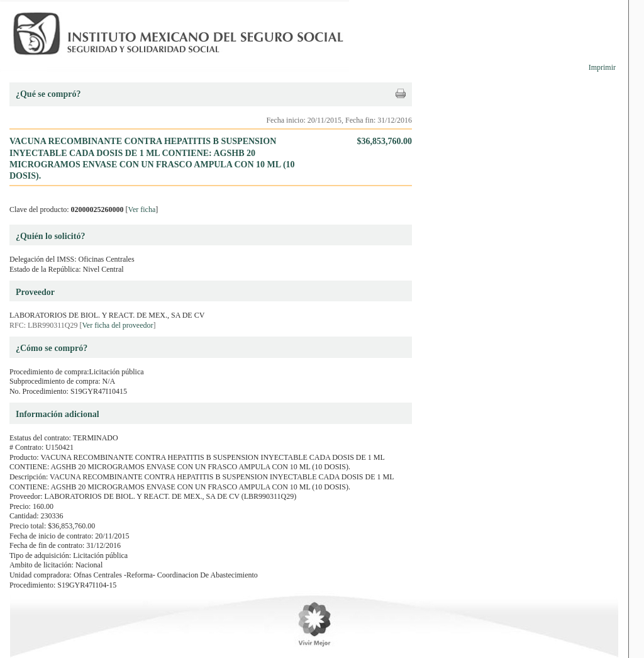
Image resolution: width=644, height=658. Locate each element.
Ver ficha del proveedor (118, 325)
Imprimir (602, 67)
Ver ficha (142, 209)
